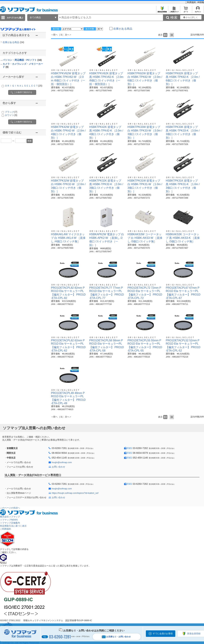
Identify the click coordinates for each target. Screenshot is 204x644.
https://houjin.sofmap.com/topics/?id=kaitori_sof (75, 493)
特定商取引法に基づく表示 (13, 526)
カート (186, 11)
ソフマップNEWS (9, 520)
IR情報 (201, 2)
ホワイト (11, 115)
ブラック (11, 112)
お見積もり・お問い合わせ (116, 637)
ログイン (198, 11)
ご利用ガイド (174, 11)
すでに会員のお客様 (163, 634)
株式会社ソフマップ (10, 517)
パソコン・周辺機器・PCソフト (22, 60)
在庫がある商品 (13, 42)
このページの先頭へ (10, 508)
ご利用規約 (191, 2)
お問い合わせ (58, 467)
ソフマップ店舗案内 (10, 523)
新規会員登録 (162, 11)
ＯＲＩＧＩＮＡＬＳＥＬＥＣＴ (24, 86)
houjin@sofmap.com (62, 462)
